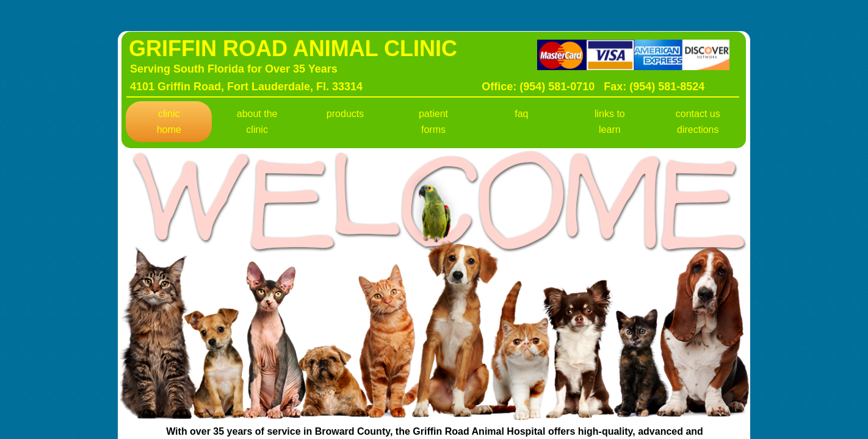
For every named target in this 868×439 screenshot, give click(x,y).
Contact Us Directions (698, 122)
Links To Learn (610, 122)
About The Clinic (257, 122)
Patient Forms (433, 122)
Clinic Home (169, 122)
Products (345, 114)
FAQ (521, 114)
